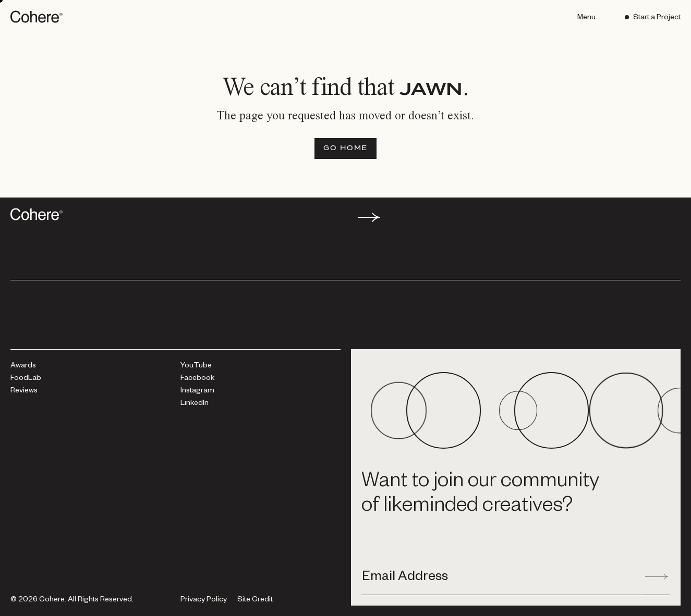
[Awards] (23, 366)
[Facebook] (197, 379)
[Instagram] (197, 391)
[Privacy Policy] (204, 600)
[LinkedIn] (195, 404)
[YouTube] (196, 366)
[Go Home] (345, 149)
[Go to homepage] (38, 17)
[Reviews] (24, 391)
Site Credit (255, 601)
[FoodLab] (26, 379)
